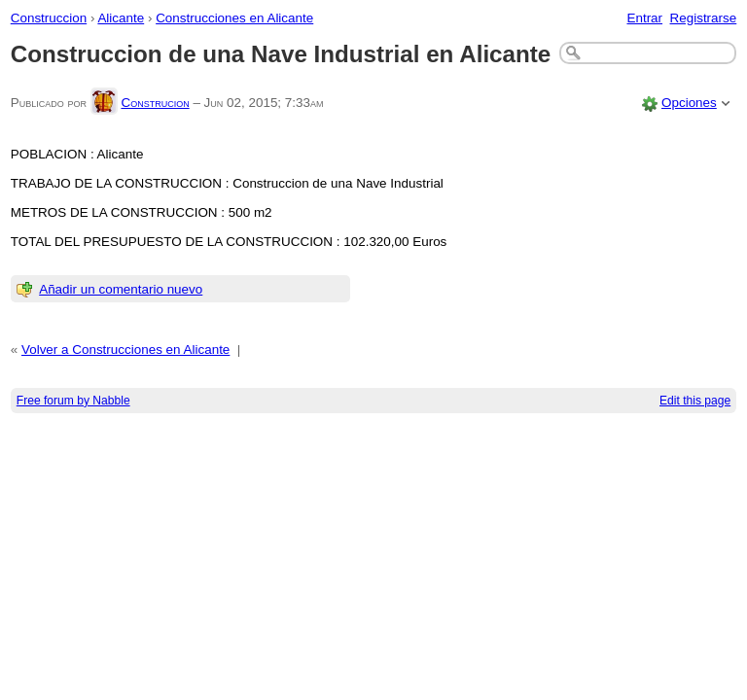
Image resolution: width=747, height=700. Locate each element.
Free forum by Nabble (73, 401)
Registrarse (704, 18)
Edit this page (695, 401)
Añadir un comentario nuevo (121, 289)
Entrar (644, 18)
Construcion (155, 103)
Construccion (49, 18)
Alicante (121, 18)
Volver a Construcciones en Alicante (125, 350)
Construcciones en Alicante (234, 18)
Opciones (689, 103)
